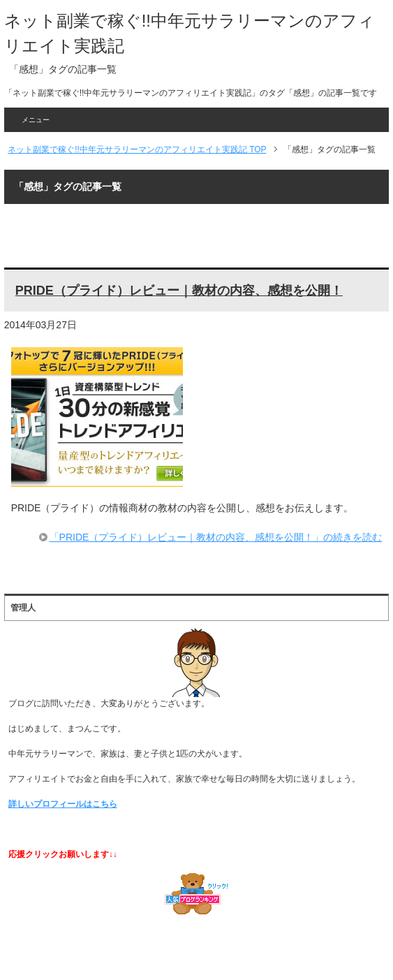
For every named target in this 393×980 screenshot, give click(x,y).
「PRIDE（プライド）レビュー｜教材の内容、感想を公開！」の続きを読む (216, 537)
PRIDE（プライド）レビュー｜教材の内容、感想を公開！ (179, 291)
